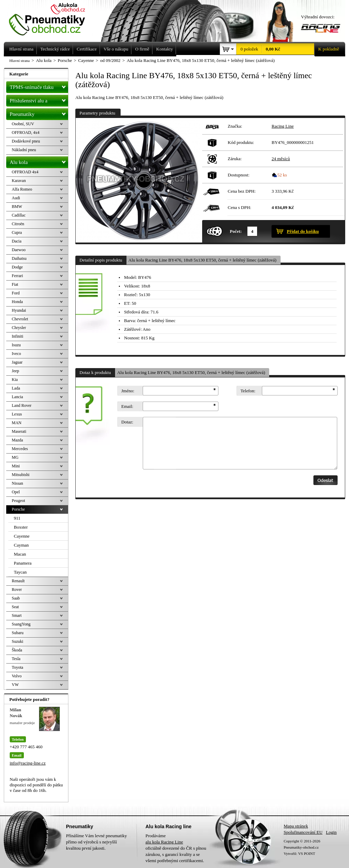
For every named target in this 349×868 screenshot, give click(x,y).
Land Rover (22, 405)
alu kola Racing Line (164, 842)
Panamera (23, 563)
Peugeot (18, 501)
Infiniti (17, 336)
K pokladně (327, 49)
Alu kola (39, 161)
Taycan (20, 572)
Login (331, 832)
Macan (20, 554)
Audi (16, 198)
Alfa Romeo (22, 189)
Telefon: (248, 391)
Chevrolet (20, 319)
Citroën (18, 224)
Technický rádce (55, 49)
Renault (18, 581)
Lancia (17, 397)
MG (15, 457)
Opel (16, 492)
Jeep (15, 371)
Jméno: (128, 391)
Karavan (19, 181)
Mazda (17, 440)
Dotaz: (127, 422)
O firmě (142, 49)
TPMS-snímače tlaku (39, 86)
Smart (17, 615)
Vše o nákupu (116, 49)
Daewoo (19, 250)
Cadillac (19, 215)
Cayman (21, 545)
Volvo (17, 676)
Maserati (19, 431)
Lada (16, 388)
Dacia (17, 241)
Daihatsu (19, 258)
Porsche (18, 509)
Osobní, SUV (23, 124)
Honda (17, 302)
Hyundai (19, 310)
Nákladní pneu (24, 150)
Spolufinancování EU (303, 832)
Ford (16, 293)
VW (15, 685)
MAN (17, 423)
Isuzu (16, 345)
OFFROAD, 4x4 (26, 133)
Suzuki (17, 641)
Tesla (16, 659)
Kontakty (164, 49)
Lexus (17, 414)
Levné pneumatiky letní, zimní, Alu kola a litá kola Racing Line (52, 18)
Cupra (17, 232)
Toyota (17, 667)
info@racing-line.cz (28, 763)
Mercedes (20, 449)
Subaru (18, 633)
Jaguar (17, 362)
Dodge (17, 267)
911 (17, 518)
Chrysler (19, 328)
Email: (127, 406)
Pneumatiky (39, 113)
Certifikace (87, 49)
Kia (15, 380)
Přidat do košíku (303, 231)
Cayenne (22, 536)
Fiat (15, 284)
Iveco (16, 354)
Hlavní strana (20, 61)
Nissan (17, 483)
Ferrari (17, 276)
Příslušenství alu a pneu (39, 101)
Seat (15, 607)
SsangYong (21, 624)
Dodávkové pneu (26, 141)
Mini (16, 466)
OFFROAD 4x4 (25, 172)
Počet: (236, 231)
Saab (16, 598)
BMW (17, 207)
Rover (17, 590)
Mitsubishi (21, 475)
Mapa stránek (296, 826)
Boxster (21, 527)
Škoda (17, 650)
